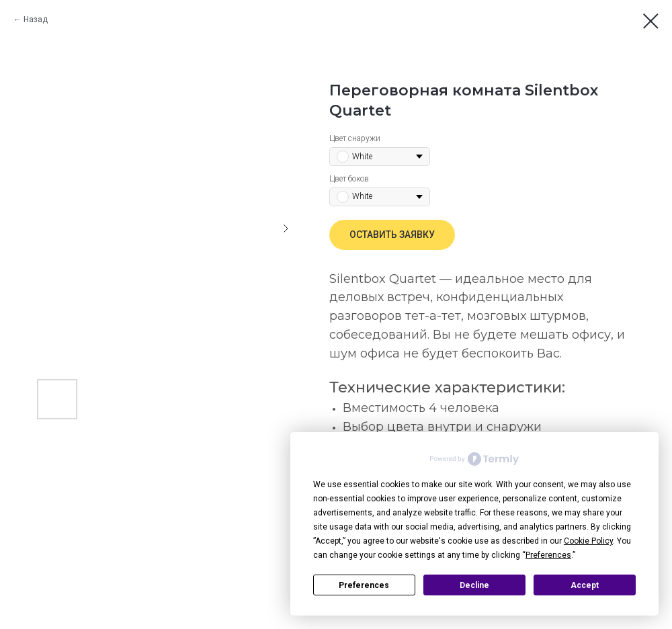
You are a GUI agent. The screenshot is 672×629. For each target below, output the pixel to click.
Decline (474, 585)
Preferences (364, 585)
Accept (585, 585)
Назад (36, 19)
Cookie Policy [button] (588, 541)
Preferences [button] (548, 555)
